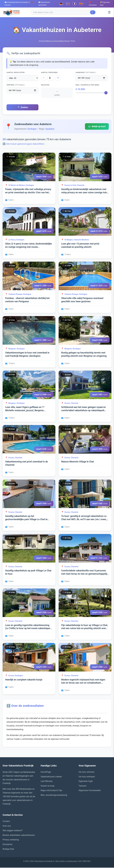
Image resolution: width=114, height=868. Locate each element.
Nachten (45, 85)
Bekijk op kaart (97, 127)
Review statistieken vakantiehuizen (19, 836)
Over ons (7, 826)
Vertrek (16, 85)
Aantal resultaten (16, 72)
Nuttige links (8, 849)
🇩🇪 (61, 4)
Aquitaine (50, 129)
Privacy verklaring (11, 840)
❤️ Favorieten (93, 4)
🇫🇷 (74, 4)
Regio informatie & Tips (51, 791)
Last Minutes (47, 782)
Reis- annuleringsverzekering (54, 795)
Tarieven (82, 786)
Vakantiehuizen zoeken (51, 777)
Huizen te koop (48, 786)
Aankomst (86, 72)
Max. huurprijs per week (87, 85)
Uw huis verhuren (87, 772)
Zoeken (22, 108)
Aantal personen (49, 72)
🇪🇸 (81, 4)
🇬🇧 (68, 4)
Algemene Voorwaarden (90, 791)
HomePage (46, 772)
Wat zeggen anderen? (13, 831)
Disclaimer (7, 845)
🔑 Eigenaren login (105, 4)
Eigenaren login (86, 782)
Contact (6, 822)
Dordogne (32, 129)
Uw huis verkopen (87, 777)
